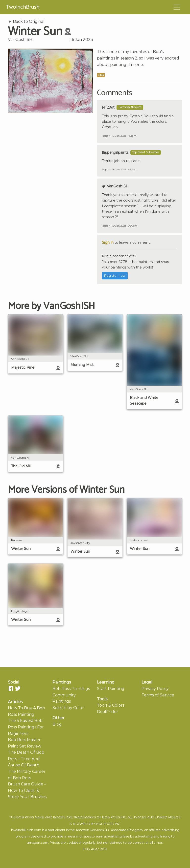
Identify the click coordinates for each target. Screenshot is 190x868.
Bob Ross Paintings (71, 689)
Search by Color (68, 708)
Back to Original (26, 21)
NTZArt (108, 107)
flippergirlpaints (115, 152)
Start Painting (111, 689)
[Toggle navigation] (177, 7)
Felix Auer (91, 849)
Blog (57, 724)
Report (106, 136)
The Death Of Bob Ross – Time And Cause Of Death (26, 759)
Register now (115, 276)
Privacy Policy (155, 689)
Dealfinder (108, 712)
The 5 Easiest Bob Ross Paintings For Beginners (26, 727)
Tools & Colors (111, 705)
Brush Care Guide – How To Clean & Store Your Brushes (27, 790)
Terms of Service (158, 695)
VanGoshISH (20, 40)
